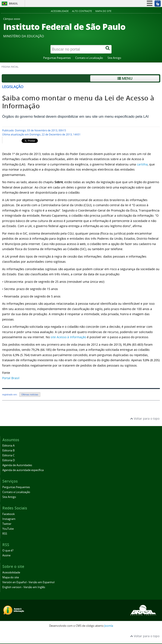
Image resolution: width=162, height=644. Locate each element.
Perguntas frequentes (57, 58)
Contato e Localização (89, 58)
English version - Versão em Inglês (24, 587)
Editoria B (8, 450)
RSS (5, 534)
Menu (125, 78)
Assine (6, 555)
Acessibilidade (60, 11)
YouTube (8, 529)
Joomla (109, 626)
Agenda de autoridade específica (23, 470)
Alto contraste (82, 11)
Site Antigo (114, 58)
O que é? (8, 550)
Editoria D (9, 460)
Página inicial (10, 67)
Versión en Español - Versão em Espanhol (28, 582)
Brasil (13, 4)
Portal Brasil (11, 378)
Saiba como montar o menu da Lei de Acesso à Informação (78, 102)
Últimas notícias (30, 395)
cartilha (142, 164)
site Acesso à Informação (68, 337)
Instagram (9, 519)
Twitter (7, 524)
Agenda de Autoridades (17, 465)
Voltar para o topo (145, 418)
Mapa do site (103, 11)
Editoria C (8, 455)
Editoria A (8, 446)
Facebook (9, 514)
